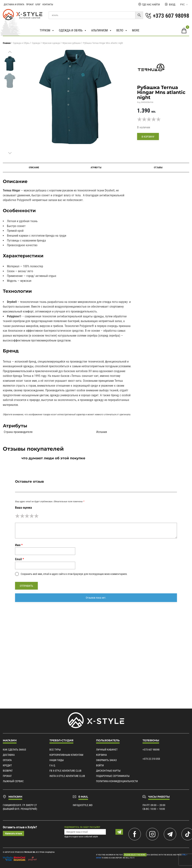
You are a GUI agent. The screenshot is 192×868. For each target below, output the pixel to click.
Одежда (36, 43)
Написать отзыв (13, 834)
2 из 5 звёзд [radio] (22, 516)
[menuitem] (10, 64)
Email (19, 559)
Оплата (7, 760)
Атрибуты (96, 168)
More (136, 30)
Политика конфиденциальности (117, 781)
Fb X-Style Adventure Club (65, 771)
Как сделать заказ (14, 750)
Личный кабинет (107, 750)
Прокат (30, 5)
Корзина (101, 755)
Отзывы (158, 168)
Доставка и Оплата (14, 5)
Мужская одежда (51, 43)
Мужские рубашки (72, 43)
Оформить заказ (106, 760)
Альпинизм (102, 30)
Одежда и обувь (73, 30)
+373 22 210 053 (151, 759)
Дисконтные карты (108, 771)
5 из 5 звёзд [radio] (36, 516)
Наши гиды (57, 760)
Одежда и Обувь (21, 43)
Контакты (48, 5)
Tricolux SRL (30, 852)
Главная (7, 43)
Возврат (8, 771)
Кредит (7, 766)
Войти (100, 766)
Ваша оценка (24, 508)
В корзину (148, 137)
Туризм (47, 30)
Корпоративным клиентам (66, 755)
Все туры (55, 750)
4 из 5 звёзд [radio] (32, 516)
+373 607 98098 (151, 750)
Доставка (9, 755)
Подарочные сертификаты (113, 776)
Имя (19, 545)
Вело (122, 30)
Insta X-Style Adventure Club (67, 776)
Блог (38, 5)
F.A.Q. (53, 766)
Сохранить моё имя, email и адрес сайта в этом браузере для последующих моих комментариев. (74, 574)
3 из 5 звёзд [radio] (27, 516)
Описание (34, 168)
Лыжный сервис (13, 781)
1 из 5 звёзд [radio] (17, 516)
